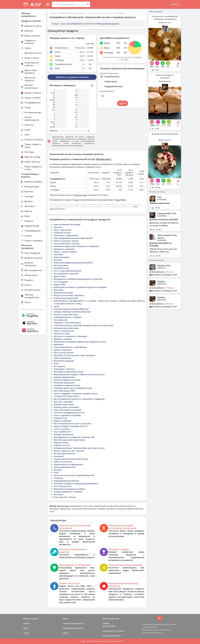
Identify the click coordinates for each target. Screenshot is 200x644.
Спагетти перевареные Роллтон (69, 413)
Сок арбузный (61, 320)
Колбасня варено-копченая (67, 380)
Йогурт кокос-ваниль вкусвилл (69, 295)
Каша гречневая (62, 257)
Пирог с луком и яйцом (65, 252)
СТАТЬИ (26, 633)
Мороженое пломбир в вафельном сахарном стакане (80, 342)
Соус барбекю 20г (62, 432)
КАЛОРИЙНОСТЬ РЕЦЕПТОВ (73, 628)
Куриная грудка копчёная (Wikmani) (71, 309)
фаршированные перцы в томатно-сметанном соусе (79, 374)
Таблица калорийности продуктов (71, 13)
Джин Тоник (60, 276)
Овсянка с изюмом (63, 339)
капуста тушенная (62, 350)
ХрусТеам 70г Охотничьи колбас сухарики (74, 355)
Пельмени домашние (64, 383)
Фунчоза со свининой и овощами (70, 336)
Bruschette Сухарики (64, 361)
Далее (123, 103)
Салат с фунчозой (62, 230)
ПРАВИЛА (117, 636)
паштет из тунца (62, 334)
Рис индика (59, 366)
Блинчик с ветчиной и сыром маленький (74, 475)
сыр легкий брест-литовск (67, 244)
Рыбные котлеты (62, 445)
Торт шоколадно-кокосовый (68, 410)
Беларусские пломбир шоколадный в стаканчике (78, 279)
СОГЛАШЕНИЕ (108, 636)
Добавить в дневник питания (72, 77)
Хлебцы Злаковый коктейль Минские (72, 312)
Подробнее (120, 200)
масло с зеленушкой (64, 331)
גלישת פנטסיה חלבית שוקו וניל (66, 396)
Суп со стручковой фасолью (67, 271)
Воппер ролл (120, 13)
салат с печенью (62, 429)
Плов (56, 364)
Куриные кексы (61, 443)
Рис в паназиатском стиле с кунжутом (72, 423)
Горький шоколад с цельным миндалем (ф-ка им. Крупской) (83, 325)
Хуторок (58, 470)
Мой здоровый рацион (108, 24)
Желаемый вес (107, 91)
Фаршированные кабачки (66, 481)
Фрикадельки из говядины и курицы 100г (74, 437)
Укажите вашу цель (109, 73)
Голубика (58, 478)
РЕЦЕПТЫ (27, 623)
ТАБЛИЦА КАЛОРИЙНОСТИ (73, 623)
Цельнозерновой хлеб (65, 467)
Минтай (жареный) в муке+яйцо (69, 440)
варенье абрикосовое (64, 377)
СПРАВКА (106, 623)
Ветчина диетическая (64, 453)
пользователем (74, 24)
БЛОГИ (26, 628)
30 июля (58, 260)
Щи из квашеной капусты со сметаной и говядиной (79, 399)
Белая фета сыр (61, 268)
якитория (58, 494)
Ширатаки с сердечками (66, 235)
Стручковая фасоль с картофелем (70, 347)
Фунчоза (58, 227)
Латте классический (64, 353)
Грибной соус (60, 418)
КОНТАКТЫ (120, 631)
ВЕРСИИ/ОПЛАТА (109, 626)
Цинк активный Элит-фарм (67, 224)
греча (56, 306)
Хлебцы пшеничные (64, 434)
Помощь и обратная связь (32, 309)
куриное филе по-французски (68, 464)
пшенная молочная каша (66, 328)
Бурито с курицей (62, 421)
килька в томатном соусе (66, 314)
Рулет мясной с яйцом (65, 497)
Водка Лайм (60, 284)
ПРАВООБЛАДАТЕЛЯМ (111, 619)
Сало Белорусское (63, 486)
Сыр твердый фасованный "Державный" (73, 238)
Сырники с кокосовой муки (67, 323)
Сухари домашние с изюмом (68, 492)
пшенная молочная (63, 293)
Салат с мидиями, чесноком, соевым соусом (75, 394)
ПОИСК (66, 619)
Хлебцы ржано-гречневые (66, 407)
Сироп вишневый (62, 358)
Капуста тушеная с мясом (66, 241)
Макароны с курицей (64, 249)
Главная (53, 13)
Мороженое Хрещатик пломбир (69, 489)
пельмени (59, 456)
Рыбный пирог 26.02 (64, 404)
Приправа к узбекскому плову (68, 372)
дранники (59, 344)
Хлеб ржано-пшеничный (66, 298)
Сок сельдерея (61, 282)
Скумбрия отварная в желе (67, 385)
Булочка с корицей (63, 402)
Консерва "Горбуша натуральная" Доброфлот (76, 483)
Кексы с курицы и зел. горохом (69, 451)
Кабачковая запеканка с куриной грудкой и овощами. (80, 287)
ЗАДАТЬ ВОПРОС (109, 631)
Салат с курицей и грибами (67, 415)
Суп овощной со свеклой (66, 274)
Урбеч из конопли (63, 462)
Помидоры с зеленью (64, 369)
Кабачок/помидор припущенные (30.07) (73, 263)
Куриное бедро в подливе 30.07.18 (71, 426)
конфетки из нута (62, 233)
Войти (175, 4)
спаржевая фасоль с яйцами (68, 317)
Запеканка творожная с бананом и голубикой (76, 246)
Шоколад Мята (61, 265)
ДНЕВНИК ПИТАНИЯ (31, 619)
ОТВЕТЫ (66, 633)
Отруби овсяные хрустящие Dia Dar (71, 459)
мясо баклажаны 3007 (64, 391)
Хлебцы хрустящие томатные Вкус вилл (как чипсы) (79, 448)
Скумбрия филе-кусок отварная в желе (73, 388)
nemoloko (58, 254)
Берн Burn (59, 290)
